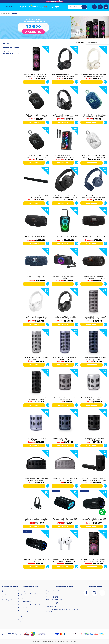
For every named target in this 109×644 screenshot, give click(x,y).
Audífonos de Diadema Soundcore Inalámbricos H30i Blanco (94, 75)
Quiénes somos (7, 591)
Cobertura (5, 597)
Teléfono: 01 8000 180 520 (54, 600)
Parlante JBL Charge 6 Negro (94, 236)
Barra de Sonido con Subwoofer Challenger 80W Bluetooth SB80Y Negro (94, 479)
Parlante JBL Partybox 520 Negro (65, 236)
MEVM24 (75, 641)
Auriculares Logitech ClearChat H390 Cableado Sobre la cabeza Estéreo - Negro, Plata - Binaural (36, 520)
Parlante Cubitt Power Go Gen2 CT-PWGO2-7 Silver (94, 399)
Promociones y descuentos (27, 611)
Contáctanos (50, 594)
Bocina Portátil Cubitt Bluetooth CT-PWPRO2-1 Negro (36, 479)
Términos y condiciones (26, 591)
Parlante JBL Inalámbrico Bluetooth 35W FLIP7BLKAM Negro (94, 277)
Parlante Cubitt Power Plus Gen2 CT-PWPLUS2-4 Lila (65, 358)
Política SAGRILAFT (24, 602)
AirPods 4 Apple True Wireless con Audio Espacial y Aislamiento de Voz (65, 560)
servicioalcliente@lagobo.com (56, 603)
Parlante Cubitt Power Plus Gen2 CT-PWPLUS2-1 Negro (36, 399)
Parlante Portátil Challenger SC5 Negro (65, 520)
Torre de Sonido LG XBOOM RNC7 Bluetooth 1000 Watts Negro (94, 560)
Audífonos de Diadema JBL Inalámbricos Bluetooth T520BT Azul (94, 197)
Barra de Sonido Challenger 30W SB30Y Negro (36, 197)
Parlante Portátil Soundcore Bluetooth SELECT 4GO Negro (36, 116)
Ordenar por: (79, 43)
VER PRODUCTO (34, 82)
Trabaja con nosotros (8, 594)
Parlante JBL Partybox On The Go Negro (65, 277)
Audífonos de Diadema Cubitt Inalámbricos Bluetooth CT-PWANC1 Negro (65, 318)
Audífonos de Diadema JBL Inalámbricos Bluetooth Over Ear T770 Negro (65, 197)
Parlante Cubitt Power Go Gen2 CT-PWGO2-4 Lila (36, 439)
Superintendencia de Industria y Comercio (32, 605)
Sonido (15, 14)
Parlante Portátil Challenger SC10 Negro (36, 560)
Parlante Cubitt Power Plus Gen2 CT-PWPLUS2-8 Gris (94, 318)
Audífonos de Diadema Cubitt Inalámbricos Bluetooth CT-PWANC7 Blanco (36, 318)
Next (107, 1)
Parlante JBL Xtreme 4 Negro (36, 236)
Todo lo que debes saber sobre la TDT (30, 622)
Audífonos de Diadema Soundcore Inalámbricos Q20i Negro (65, 116)
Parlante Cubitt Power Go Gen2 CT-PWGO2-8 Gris (65, 399)
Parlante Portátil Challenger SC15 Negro (94, 520)
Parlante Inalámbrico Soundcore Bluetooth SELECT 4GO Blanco (94, 156)
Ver (48, 82)
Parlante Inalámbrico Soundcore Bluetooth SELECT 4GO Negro (36, 156)
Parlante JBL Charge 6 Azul (36, 277)
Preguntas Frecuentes (53, 591)
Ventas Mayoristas (7, 600)
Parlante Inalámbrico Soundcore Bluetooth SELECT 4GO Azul (94, 116)
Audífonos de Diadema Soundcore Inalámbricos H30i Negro (65, 75)
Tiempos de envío (24, 614)
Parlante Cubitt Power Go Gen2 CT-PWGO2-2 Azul (65, 439)
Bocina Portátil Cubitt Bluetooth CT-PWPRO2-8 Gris (65, 479)
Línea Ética (22, 599)
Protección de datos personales (28, 608)
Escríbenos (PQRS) (52, 597)
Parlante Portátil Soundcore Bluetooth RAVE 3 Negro (65, 156)
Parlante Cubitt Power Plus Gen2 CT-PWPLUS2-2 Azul (94, 358)
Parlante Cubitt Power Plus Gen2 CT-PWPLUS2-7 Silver (36, 358)
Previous (2, 1)
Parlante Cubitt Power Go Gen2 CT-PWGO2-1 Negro (94, 439)
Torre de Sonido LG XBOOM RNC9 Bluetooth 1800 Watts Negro (36, 75)
